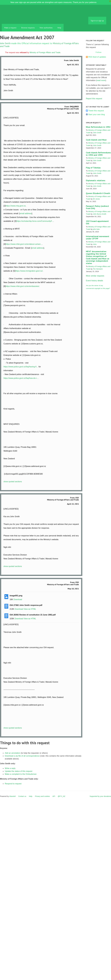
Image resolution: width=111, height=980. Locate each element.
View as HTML (30, 609)
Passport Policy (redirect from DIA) (97, 207)
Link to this (78, 95)
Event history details (94, 281)
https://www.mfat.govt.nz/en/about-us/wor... (24, 244)
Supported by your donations (100, 796)
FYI (16, 18)
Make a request (10, 28)
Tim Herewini (98, 269)
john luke (96, 229)
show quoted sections (13, 482)
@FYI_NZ (62, 796)
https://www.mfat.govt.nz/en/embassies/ (22, 286)
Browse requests (28, 28)
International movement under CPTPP (98, 238)
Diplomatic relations (96, 180)
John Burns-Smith (100, 214)
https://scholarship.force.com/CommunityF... (35, 221)
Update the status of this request (19, 771)
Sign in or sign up (97, 21)
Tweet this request (96, 111)
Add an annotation (13, 753)
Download (18, 599)
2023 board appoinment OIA (97, 222)
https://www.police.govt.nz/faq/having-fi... (21, 367)
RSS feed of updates (97, 57)
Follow (99, 52)
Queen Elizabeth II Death (98, 193)
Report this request (94, 99)
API (54, 796)
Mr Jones (96, 199)
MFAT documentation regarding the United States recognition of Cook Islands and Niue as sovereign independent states (98, 257)
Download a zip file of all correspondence (22, 756)
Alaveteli (12, 796)
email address (26, 213)
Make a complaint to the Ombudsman (21, 774)
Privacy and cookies (42, 796)
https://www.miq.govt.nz (16, 206)
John (95, 244)
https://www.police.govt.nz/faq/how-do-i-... (21, 378)
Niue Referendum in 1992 (98, 127)
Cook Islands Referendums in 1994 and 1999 (98, 154)
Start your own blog (97, 114)
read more (101, 80)
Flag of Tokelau (93, 168)
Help (59, 28)
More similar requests (95, 276)
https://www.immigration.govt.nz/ (29, 271)
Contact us (22, 796)
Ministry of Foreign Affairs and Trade (45, 52)
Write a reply (10, 768)
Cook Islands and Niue (96, 140)
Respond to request (13, 784)
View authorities (46, 28)
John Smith (5, 43)
